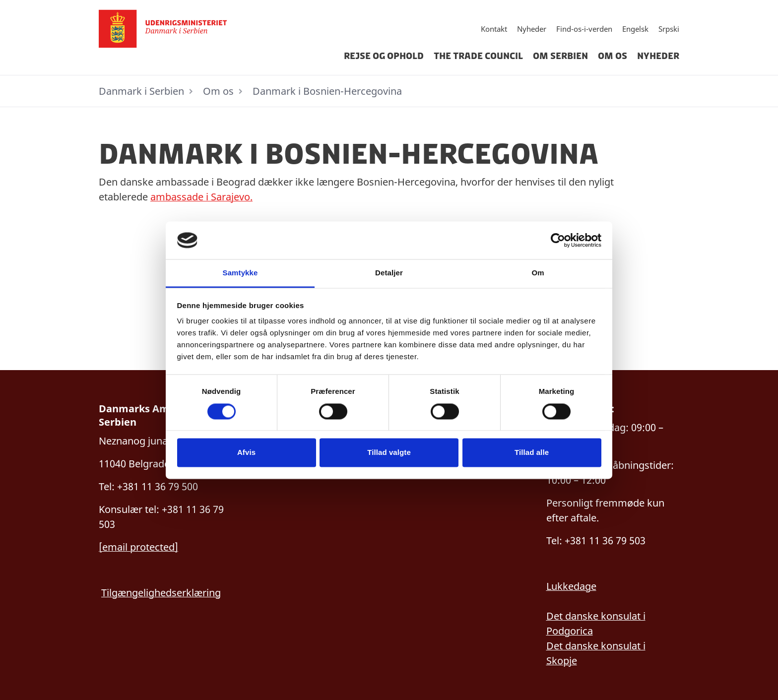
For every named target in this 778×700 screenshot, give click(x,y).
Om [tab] (538, 273)
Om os (613, 56)
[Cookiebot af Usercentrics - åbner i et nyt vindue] (558, 240)
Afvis (246, 453)
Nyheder (532, 29)
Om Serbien (560, 56)
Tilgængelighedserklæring (161, 593)
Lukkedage (571, 586)
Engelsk (635, 29)
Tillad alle (532, 453)
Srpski (669, 29)
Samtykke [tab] (240, 273)
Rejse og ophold (384, 56)
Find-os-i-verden (584, 29)
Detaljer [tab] (389, 273)
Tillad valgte (389, 453)
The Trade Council (478, 56)
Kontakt (494, 29)
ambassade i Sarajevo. (201, 197)
